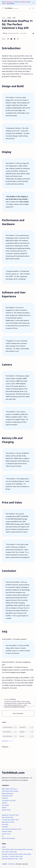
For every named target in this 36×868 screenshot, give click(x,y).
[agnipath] (26, 732)
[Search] (33, 8)
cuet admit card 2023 (9, 800)
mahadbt (5, 827)
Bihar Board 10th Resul (9, 789)
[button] (30, 8)
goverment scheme (8, 822)
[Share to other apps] (18, 39)
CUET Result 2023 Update (10, 791)
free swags (5, 805)
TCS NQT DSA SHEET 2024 (10, 820)
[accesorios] (26, 727)
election (4, 803)
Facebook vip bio (7, 796)
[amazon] (26, 736)
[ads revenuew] (10, 732)
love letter (5, 824)
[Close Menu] (34, 3)
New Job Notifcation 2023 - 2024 (12, 859)
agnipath (5, 798)
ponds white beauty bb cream (12, 829)
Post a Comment (18, 713)
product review (7, 831)
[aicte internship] (10, 736)
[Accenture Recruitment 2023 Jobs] (10, 727)
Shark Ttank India (8, 817)
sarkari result (6, 810)
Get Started (11, 4)
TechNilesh (9, 8)
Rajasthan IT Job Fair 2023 (10, 815)
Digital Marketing (8, 794)
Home (4, 847)
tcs (3, 836)
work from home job (8, 838)
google (4, 807)
